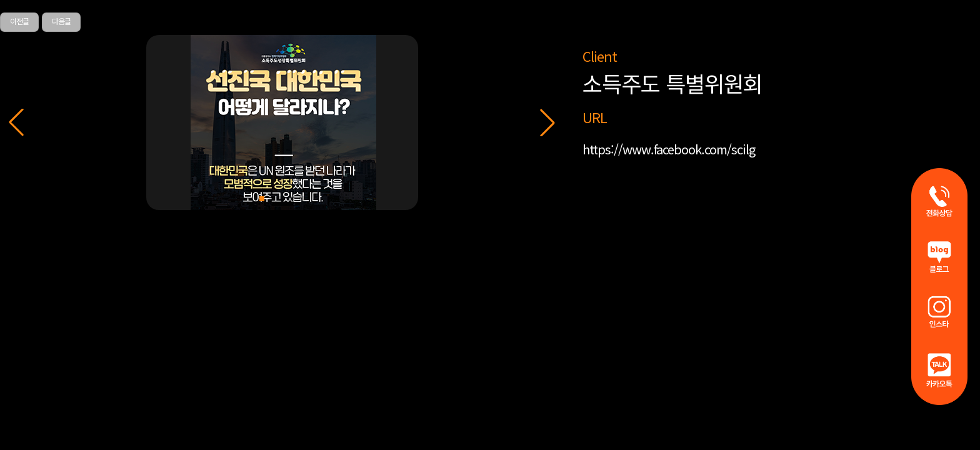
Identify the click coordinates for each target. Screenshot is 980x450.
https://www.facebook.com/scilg (669, 149)
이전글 (19, 21)
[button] (547, 122)
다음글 (61, 21)
